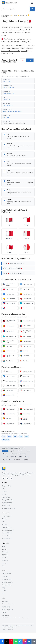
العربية (5, 460)
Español (12, 451)
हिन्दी (11, 460)
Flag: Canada (25, 336)
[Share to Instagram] (25, 641)
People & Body (7, 486)
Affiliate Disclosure (8, 610)
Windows (5, 555)
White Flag (7, 372)
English (5, 451)
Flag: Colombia (9, 299)
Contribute (5, 601)
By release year (7, 579)
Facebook (5, 552)
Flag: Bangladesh (26, 321)
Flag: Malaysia (8, 414)
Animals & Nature (7, 503)
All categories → (7, 539)
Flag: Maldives (8, 409)
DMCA (4, 612)
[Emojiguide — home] (9, 3)
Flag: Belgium (8, 326)
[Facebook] (3, 478)
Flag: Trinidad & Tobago (9, 321)
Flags (15, 15)
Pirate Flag (24, 386)
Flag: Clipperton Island (26, 332)
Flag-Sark (24, 361)
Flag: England (25, 390)
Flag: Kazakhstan (26, 303)
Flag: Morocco (25, 299)
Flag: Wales (8, 390)
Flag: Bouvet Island (25, 326)
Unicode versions (7, 582)
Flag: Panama (8, 308)
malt (15, 437)
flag (4, 437)
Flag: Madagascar (26, 409)
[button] (18, 80)
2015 (12, 54)
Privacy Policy (6, 607)
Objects (4, 491)
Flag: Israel (24, 289)
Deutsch (20, 451)
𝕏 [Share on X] (7, 641)
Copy (30, 60)
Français (27, 451)
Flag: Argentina (26, 284)
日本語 (20, 457)
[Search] (32, 9)
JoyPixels (5, 563)
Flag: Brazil (7, 346)
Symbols (5, 494)
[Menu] (32, 3)
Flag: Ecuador (25, 341)
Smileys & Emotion (8, 500)
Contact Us (5, 615)
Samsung (5, 560)
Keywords (5, 577)
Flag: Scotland (8, 376)
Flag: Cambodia (9, 303)
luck (21, 437)
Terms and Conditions (8, 604)
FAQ (3, 593)
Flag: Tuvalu (8, 361)
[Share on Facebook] (2, 641)
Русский (6, 457)
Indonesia (17, 460)
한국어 (27, 457)
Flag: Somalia (8, 294)
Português (23, 454)
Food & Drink (6, 506)
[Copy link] (29, 641)
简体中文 (13, 457)
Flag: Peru (24, 308)
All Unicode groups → (8, 508)
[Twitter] (7, 478)
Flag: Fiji (24, 351)
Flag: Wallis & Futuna (8, 356)
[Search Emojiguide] (16, 9)
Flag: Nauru (25, 356)
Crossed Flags (9, 386)
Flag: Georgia (25, 346)
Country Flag (23, 15)
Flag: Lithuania (26, 294)
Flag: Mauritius (25, 424)
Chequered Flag (9, 381)
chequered (6, 440)
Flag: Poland (8, 289)
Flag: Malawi (25, 414)
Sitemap (4, 630)
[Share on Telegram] (20, 641)
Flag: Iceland (8, 331)
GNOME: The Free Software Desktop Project (15, 618)
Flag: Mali (7, 418)
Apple (4, 546)
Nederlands (14, 454)
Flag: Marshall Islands (8, 284)
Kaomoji (4, 591)
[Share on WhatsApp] (16, 641)
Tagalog (25, 460)
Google (4, 549)
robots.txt (10, 630)
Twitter (4, 558)
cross (27, 437)
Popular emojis (6, 585)
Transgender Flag (26, 381)
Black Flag (24, 376)
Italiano (5, 454)
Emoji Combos (6, 574)
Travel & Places (7, 497)
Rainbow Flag (8, 395)
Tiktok (4, 566)
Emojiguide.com (6, 15)
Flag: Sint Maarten (24, 419)
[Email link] (34, 641)
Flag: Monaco (8, 424)
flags (9, 437)
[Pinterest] (11, 478)
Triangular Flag (26, 372)
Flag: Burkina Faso (8, 341)
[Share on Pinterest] (11, 641)
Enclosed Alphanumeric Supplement (14, 123)
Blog (3, 588)
